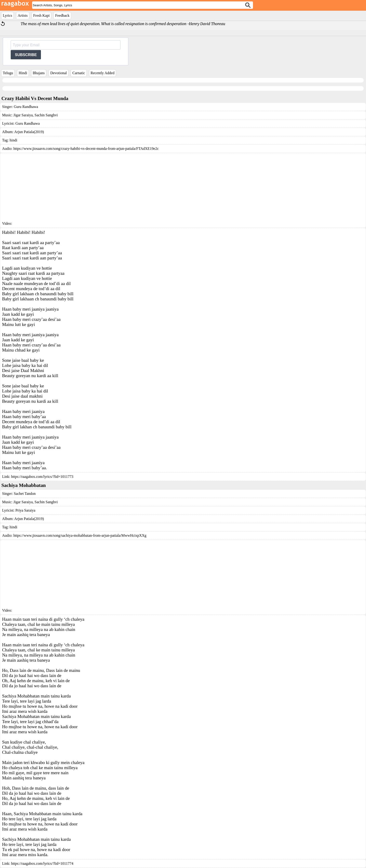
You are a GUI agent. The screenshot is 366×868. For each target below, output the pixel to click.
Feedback (62, 15)
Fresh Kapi (42, 15)
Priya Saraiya (25, 510)
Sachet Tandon (25, 494)
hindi (13, 140)
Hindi (23, 73)
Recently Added (103, 73)
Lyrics (7, 15)
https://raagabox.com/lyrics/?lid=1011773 (42, 477)
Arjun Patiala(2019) (29, 132)
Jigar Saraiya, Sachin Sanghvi (35, 115)
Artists (23, 15)
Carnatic (79, 73)
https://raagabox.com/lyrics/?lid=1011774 (42, 863)
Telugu (8, 73)
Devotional (58, 73)
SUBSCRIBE (26, 55)
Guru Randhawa (26, 107)
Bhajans (39, 73)
